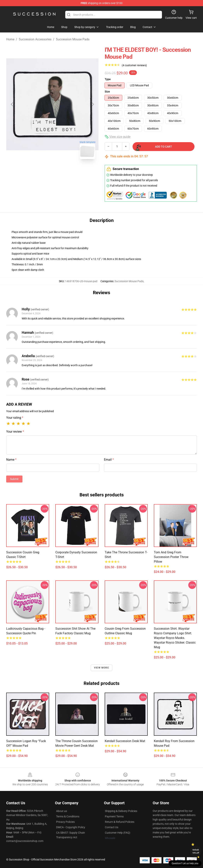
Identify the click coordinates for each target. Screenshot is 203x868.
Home (10, 39)
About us (62, 811)
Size (107, 92)
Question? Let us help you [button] (185, 863)
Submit (14, 479)
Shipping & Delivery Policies (121, 811)
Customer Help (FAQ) (118, 833)
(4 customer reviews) (134, 65)
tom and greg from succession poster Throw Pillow (171, 557)
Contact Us (112, 827)
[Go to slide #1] (42, 171)
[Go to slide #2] (63, 171)
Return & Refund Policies (120, 822)
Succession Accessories (35, 39)
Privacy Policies (65, 822)
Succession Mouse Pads (73, 39)
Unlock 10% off (196, 851)
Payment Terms (114, 816)
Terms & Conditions (68, 816)
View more (101, 668)
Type (108, 79)
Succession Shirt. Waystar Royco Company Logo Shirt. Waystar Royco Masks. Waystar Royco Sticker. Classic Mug (175, 638)
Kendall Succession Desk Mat (125, 741)
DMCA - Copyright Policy (71, 827)
